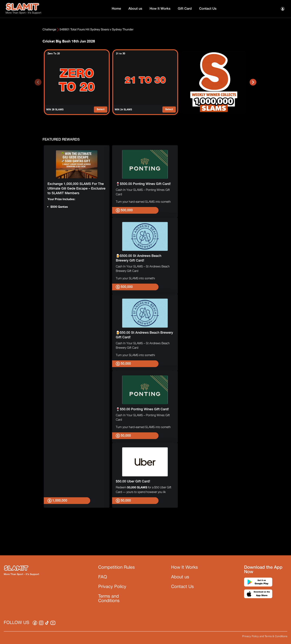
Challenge (49, 30)
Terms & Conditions (276, 636)
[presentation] (38, 82)
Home (116, 9)
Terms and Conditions (109, 599)
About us (135, 9)
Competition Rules (116, 568)
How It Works (160, 9)
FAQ (103, 577)
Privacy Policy (112, 587)
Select (101, 110)
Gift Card (185, 9)
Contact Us (208, 9)
